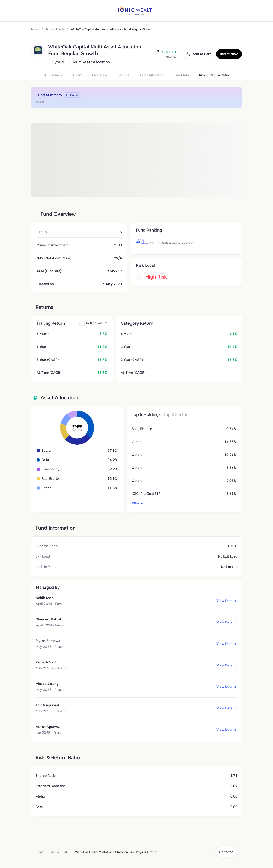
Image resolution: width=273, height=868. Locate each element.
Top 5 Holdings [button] (146, 414)
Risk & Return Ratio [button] (214, 75)
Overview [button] (100, 75)
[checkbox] (82, 323)
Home (35, 29)
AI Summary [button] (54, 75)
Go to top (226, 852)
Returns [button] (123, 75)
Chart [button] (77, 75)
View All (138, 503)
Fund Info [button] (182, 75)
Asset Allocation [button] (152, 75)
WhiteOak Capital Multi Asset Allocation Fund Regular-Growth (112, 29)
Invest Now (229, 54)
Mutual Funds (55, 29)
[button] (93, 323)
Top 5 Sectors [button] (177, 414)
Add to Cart (199, 54)
